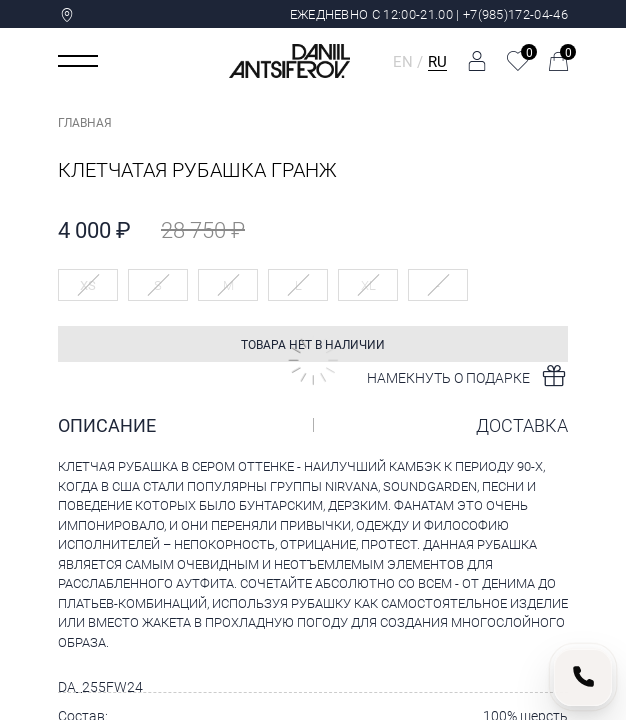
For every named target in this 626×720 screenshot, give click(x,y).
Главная (85, 122)
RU (437, 61)
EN (403, 61)
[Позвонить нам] (583, 677)
